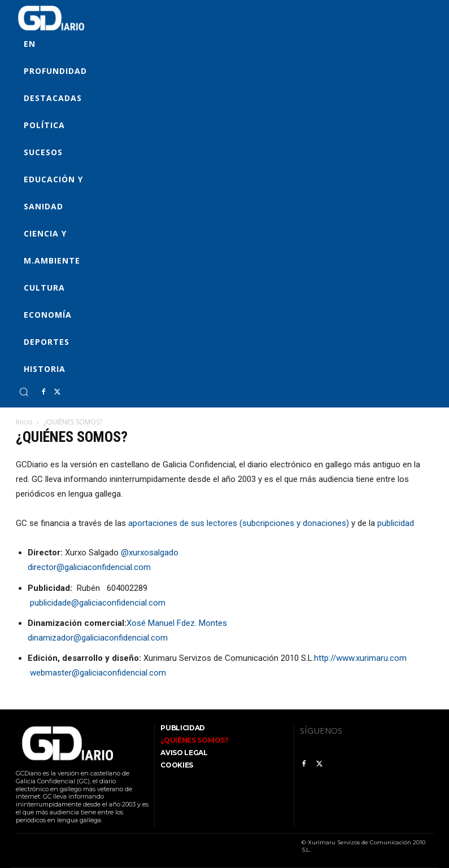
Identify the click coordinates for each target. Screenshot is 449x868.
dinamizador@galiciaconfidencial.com (98, 638)
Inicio (24, 422)
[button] (24, 392)
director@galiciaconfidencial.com (89, 567)
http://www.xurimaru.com (360, 658)
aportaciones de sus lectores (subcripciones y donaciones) (239, 523)
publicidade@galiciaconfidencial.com (97, 603)
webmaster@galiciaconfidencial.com (97, 673)
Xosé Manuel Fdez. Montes (177, 623)
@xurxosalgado (150, 553)
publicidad (396, 523)
